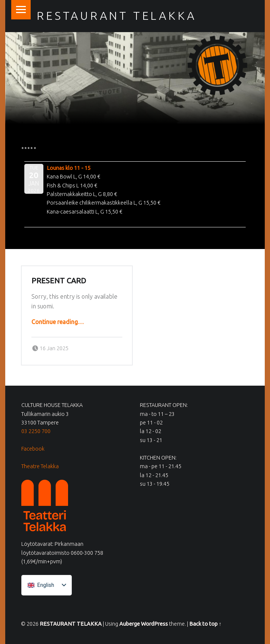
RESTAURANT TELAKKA (71, 624)
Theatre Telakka (40, 466)
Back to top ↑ (205, 624)
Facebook (33, 449)
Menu (21, 10)
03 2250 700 (36, 431)
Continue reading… (58, 322)
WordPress (154, 624)
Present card (59, 281)
